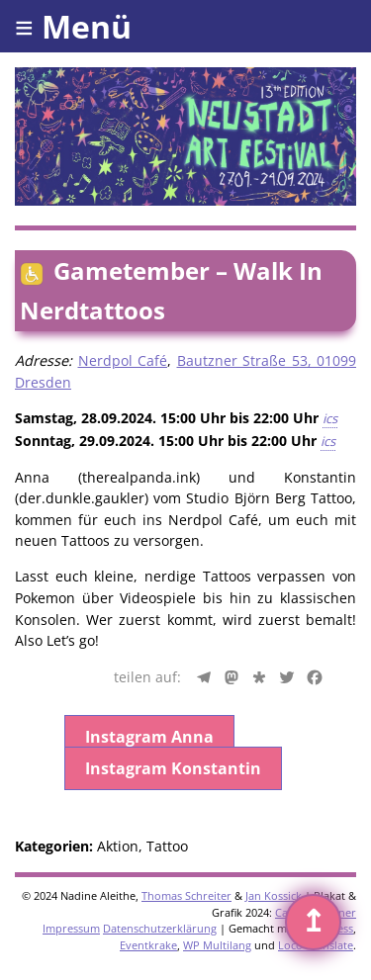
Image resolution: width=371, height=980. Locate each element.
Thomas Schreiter (186, 895)
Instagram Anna (149, 737)
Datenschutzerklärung (160, 928)
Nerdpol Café (123, 360)
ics (330, 418)
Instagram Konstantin (173, 768)
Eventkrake (148, 945)
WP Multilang (217, 945)
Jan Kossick (274, 895)
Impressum (71, 928)
